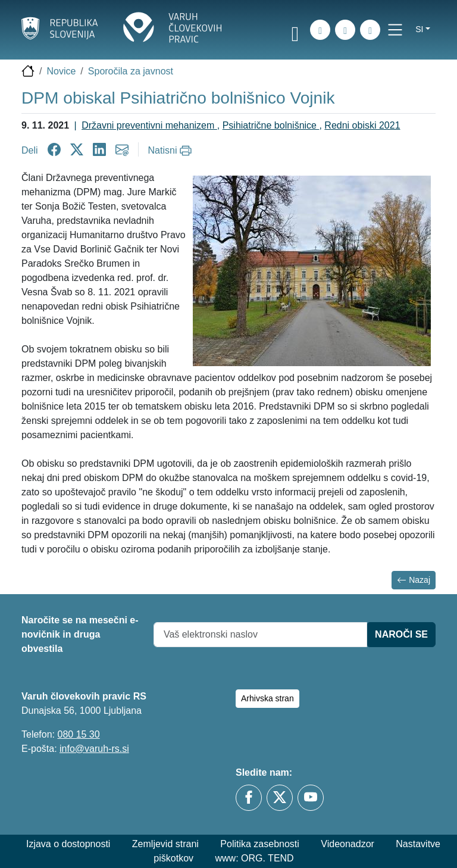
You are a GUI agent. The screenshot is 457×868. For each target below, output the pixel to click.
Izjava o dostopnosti (68, 844)
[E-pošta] (370, 30)
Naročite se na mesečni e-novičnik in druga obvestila (80, 634)
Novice (61, 71)
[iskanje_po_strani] (320, 30)
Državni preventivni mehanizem (149, 125)
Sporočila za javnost (131, 71)
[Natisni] (172, 151)
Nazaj (414, 580)
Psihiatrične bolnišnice (271, 125)
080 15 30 (78, 734)
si (419, 29)
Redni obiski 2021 (362, 125)
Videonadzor (348, 844)
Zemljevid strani (165, 844)
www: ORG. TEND (255, 858)
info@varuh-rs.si (94, 749)
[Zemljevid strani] (345, 30)
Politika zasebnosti (260, 844)
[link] (295, 32)
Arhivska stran (267, 698)
